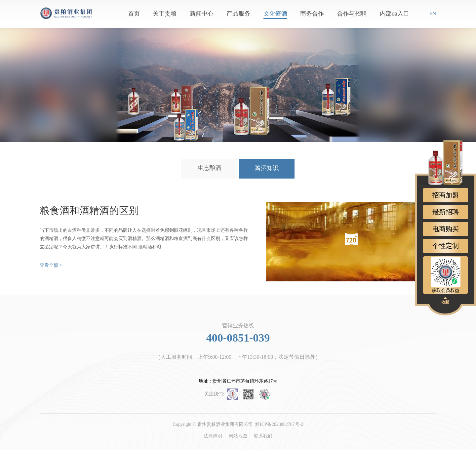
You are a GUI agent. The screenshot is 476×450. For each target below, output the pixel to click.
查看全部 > (51, 265)
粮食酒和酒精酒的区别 (89, 210)
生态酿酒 (209, 168)
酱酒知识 (267, 168)
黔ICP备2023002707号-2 (279, 424)
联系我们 (263, 436)
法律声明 (213, 436)
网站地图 (238, 436)
